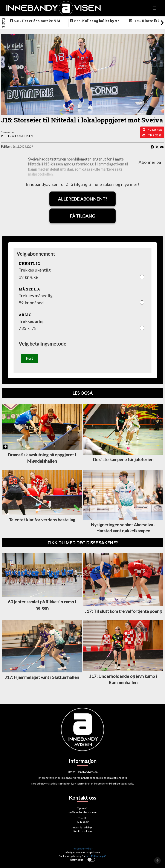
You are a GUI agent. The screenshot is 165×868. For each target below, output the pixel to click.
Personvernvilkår (83, 849)
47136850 (155, 130)
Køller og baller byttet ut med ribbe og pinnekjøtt (97, 21)
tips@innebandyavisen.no (83, 812)
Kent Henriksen (83, 831)
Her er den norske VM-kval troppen (38, 21)
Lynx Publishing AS (96, 856)
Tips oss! (155, 135)
